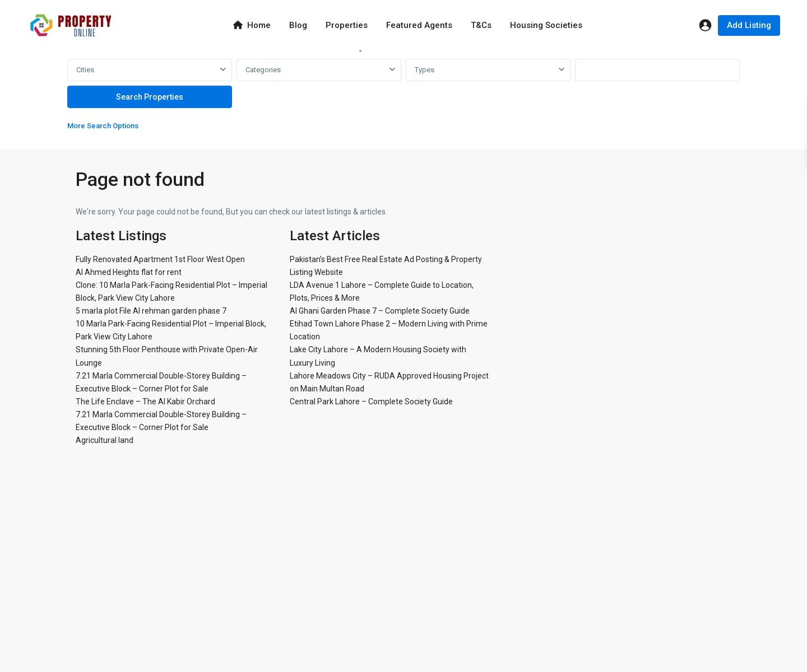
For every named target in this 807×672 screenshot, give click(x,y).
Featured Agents (419, 25)
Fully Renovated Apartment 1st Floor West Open (160, 259)
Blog (298, 25)
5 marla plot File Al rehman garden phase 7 (151, 311)
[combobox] (150, 70)
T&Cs (481, 25)
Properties (347, 25)
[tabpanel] (403, 97)
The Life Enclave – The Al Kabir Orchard (145, 402)
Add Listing (749, 25)
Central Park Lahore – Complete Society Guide (371, 402)
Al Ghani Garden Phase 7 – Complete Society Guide (380, 311)
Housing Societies (546, 25)
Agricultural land (105, 440)
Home (252, 25)
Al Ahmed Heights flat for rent (129, 272)
